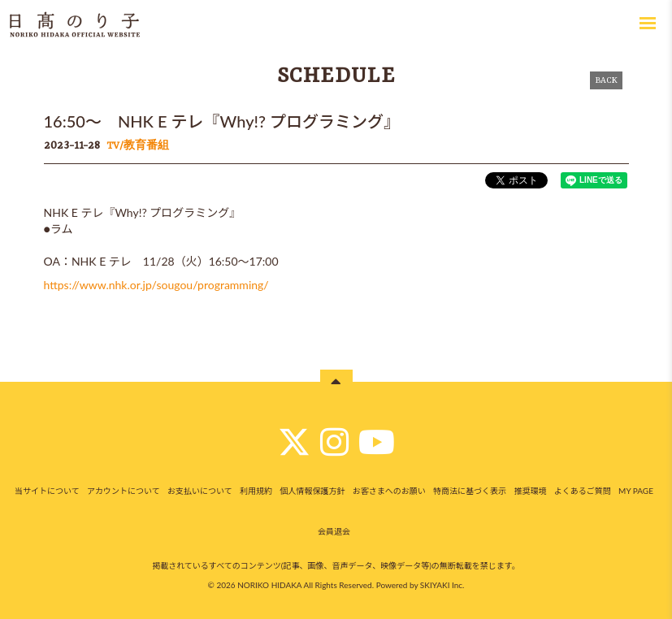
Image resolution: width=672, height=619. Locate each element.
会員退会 (334, 531)
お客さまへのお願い (389, 491)
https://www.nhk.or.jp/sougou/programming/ (156, 285)
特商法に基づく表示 (470, 491)
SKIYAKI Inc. (442, 585)
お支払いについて (200, 491)
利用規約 (256, 491)
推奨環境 (530, 491)
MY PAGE (636, 491)
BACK (606, 80)
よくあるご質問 (583, 491)
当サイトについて (47, 491)
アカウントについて (124, 491)
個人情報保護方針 (312, 491)
